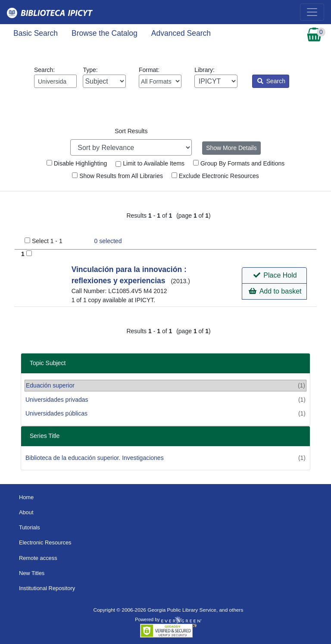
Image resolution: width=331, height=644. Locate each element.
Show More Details (231, 148)
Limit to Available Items (150, 163)
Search (271, 81)
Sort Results (131, 131)
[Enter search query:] (55, 81)
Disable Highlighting (77, 163)
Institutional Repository (47, 588)
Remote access (38, 558)
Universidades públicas (56, 413)
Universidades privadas (57, 400)
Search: (55, 77)
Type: (104, 77)
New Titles (32, 573)
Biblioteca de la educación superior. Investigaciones (95, 458)
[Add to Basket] (29, 253)
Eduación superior (50, 385)
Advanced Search (181, 33)
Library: (216, 77)
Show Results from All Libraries (117, 176)
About (26, 512)
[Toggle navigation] (312, 12)
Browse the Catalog (105, 33)
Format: (160, 77)
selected (108, 241)
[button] (274, 275)
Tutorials (30, 527)
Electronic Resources (45, 542)
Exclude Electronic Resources (215, 176)
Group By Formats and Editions (239, 163)
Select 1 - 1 (47, 241)
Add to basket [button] (275, 291)
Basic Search (36, 33)
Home (26, 497)
